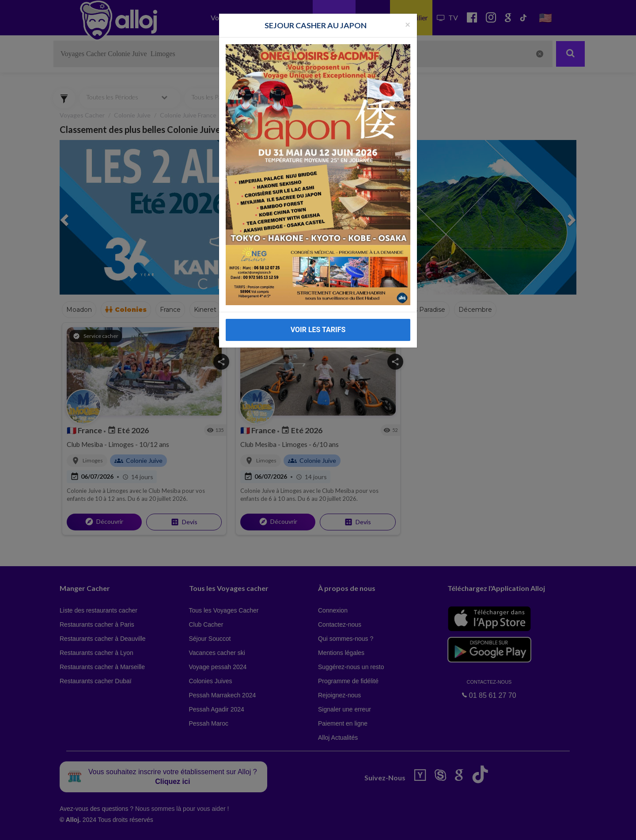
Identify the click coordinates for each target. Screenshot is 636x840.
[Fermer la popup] (408, 24)
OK (194, 827)
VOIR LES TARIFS (318, 330)
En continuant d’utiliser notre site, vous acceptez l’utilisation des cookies (95, 827)
